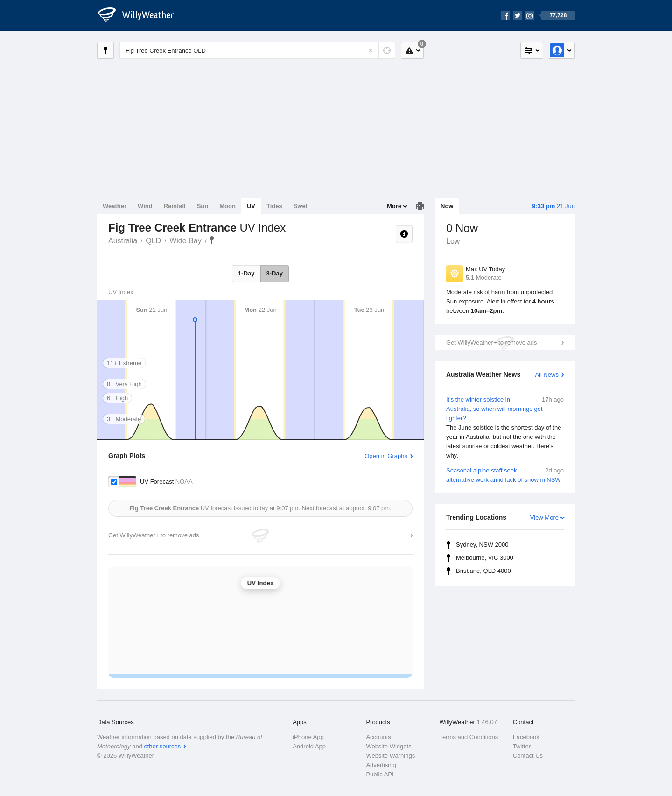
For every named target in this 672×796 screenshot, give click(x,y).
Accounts (378, 737)
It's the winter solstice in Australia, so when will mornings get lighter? (505, 428)
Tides (274, 206)
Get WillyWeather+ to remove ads (491, 342)
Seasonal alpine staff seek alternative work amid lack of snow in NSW (505, 475)
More (394, 206)
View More (544, 518)
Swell (301, 206)
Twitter (522, 746)
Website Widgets (388, 746)
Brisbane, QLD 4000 (483, 571)
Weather (115, 206)
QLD (153, 241)
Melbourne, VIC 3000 (485, 558)
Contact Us (528, 756)
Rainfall (175, 206)
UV (251, 206)
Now (447, 206)
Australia (123, 241)
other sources (162, 746)
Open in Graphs (386, 456)
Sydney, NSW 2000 (482, 545)
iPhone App (308, 737)
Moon (227, 206)
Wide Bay (185, 241)
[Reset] (371, 50)
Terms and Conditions (469, 737)
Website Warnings (390, 756)
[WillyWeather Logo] (141, 15)
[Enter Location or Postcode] (257, 50)
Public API (380, 774)
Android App (309, 746)
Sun (203, 206)
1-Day (246, 273)
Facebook (526, 737)
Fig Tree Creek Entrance (212, 240)
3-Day (275, 273)
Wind (145, 206)
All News (547, 375)
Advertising (381, 765)
